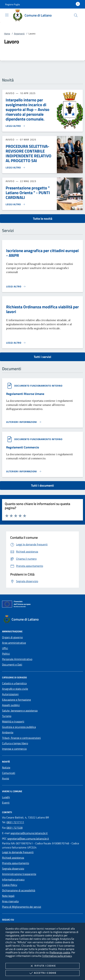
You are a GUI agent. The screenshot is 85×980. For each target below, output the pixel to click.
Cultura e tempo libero (15, 743)
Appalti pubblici (11, 705)
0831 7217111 (15, 822)
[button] (12, 4)
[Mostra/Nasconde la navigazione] (7, 15)
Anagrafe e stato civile (15, 689)
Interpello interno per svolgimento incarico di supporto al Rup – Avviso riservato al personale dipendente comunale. (27, 109)
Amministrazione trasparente (19, 874)
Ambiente (8, 732)
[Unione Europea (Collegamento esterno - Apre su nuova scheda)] (42, 605)
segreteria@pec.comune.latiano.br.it (28, 839)
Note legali (8, 896)
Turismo (7, 716)
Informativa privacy (13, 879)
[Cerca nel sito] (76, 15)
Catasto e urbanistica (14, 683)
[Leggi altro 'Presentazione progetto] (15, 204)
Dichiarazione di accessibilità (19, 890)
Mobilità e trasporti (13, 721)
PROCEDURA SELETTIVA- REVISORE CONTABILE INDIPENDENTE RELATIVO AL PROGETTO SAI (29, 153)
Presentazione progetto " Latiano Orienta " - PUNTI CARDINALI (28, 193)
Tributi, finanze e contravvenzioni (21, 738)
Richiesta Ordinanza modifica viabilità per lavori (42, 309)
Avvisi (6, 778)
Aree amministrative (14, 643)
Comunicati (9, 773)
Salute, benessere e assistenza (20, 711)
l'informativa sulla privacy (57, 956)
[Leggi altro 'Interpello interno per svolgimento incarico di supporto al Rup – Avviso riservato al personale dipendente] (15, 126)
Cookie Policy (10, 885)
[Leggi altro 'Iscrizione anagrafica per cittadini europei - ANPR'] (16, 287)
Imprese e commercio (14, 749)
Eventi (6, 803)
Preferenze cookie (60, 952)
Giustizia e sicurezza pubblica (19, 727)
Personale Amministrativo (17, 659)
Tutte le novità (43, 219)
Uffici (5, 648)
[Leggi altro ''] (24, 422)
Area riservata (10, 901)
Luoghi (6, 797)
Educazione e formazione (16, 700)
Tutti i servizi (42, 357)
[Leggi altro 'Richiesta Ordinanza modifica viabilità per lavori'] (16, 343)
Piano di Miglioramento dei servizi (22, 907)
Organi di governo (12, 637)
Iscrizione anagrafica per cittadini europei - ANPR (42, 253)
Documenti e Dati (12, 665)
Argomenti (19, 33)
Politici (6, 654)
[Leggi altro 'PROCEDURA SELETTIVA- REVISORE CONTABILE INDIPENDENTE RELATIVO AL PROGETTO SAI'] (15, 168)
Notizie (6, 767)
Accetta (42, 973)
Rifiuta (42, 966)
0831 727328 (15, 828)
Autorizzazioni (10, 694)
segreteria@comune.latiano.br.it (29, 833)
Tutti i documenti (42, 485)
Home (7, 33)
